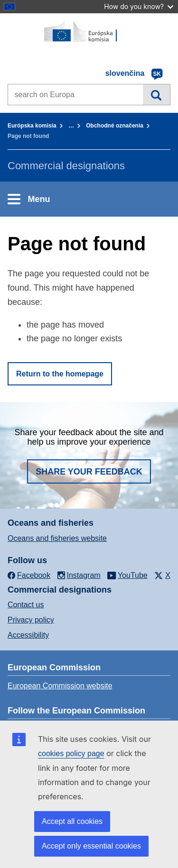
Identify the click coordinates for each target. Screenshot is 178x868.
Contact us (26, 605)
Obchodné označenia (115, 126)
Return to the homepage (60, 374)
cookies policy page (71, 754)
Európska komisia (32, 126)
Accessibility (28, 635)
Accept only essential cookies (91, 846)
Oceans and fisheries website (57, 538)
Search (156, 94)
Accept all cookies (72, 821)
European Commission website (60, 686)
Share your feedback (89, 472)
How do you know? (139, 6)
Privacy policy (31, 620)
